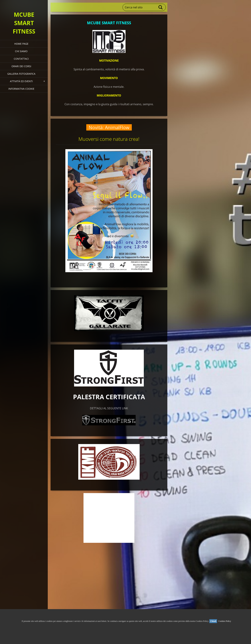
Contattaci (21, 59)
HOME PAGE (21, 44)
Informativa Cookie (21, 89)
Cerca (161, 7)
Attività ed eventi (21, 81)
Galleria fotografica (21, 74)
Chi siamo (21, 51)
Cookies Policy (225, 621)
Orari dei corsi (21, 66)
